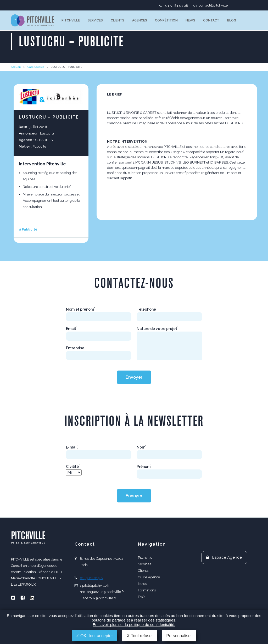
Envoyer (134, 377)
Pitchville (71, 20)
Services (95, 20)
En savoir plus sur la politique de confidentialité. (134, 625)
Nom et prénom (80, 309)
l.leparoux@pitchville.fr (98, 598)
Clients (118, 20)
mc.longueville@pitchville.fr (102, 592)
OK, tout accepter (94, 636)
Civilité (73, 467)
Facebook (23, 598)
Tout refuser (140, 636)
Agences (140, 20)
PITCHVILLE (32, 20)
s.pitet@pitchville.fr (95, 586)
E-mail (72, 447)
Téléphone (146, 309)
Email (71, 329)
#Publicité (28, 229)
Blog (232, 20)
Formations (147, 590)
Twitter (13, 598)
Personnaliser (179, 636)
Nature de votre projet (157, 329)
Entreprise (75, 348)
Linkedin (32, 598)
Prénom (144, 467)
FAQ (141, 597)
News (190, 20)
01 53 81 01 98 (177, 6)
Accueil (16, 67)
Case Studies (36, 67)
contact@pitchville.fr (215, 5)
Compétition (166, 20)
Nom (141, 447)
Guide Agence (149, 577)
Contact (211, 20)
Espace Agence (227, 557)
